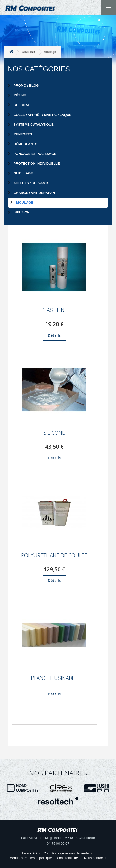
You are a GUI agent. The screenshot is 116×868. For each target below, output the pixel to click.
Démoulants (22, 144)
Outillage (20, 173)
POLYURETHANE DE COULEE (54, 555)
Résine (17, 95)
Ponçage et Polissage (32, 154)
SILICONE (54, 433)
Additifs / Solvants (29, 183)
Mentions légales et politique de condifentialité (44, 858)
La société (30, 853)
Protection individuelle (34, 164)
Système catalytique (31, 125)
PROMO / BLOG (23, 86)
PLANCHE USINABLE (54, 678)
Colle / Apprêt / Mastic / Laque (40, 115)
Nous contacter (95, 858)
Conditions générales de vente (66, 853)
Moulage (22, 203)
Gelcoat (19, 105)
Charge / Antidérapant (32, 193)
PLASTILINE (54, 310)
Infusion (19, 212)
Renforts (20, 134)
